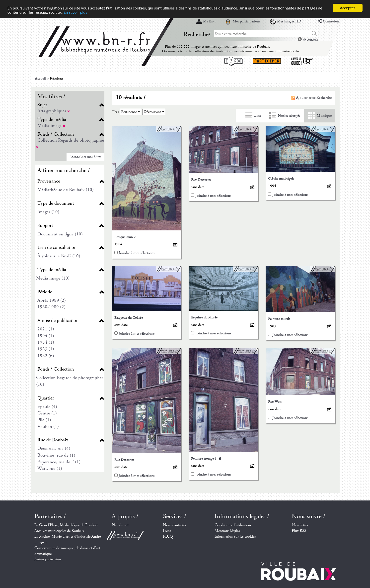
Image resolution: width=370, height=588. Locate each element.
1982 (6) (46, 356)
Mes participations (246, 21)
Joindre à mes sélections (137, 253)
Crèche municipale (281, 179)
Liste (258, 116)
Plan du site (120, 525)
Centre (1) (47, 413)
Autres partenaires (48, 559)
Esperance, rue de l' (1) (59, 462)
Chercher (314, 34)
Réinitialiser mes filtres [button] (85, 157)
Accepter (347, 8)
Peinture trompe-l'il (206, 459)
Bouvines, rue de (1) (56, 455)
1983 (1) (46, 349)
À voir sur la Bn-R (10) (59, 256)
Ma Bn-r (209, 21)
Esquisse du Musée (204, 317)
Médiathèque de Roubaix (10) (66, 190)
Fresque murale (125, 237)
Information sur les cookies (235, 537)
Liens (167, 531)
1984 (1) (46, 342)
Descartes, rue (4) (54, 448)
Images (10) (48, 212)
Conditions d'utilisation (233, 525)
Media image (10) (53, 278)
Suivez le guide (302, 61)
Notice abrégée (289, 116)
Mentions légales (227, 531)
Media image (51, 126)
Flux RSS (299, 531)
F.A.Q (168, 537)
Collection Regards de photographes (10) (70, 381)
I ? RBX (233, 61)
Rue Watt (275, 402)
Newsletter (300, 525)
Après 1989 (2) (52, 300)
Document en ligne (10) (60, 234)
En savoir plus (75, 12)
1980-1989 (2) (51, 307)
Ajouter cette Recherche (311, 98)
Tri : (115, 112)
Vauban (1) (48, 427)
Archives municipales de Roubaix (59, 531)
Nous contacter (175, 525)
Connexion (329, 21)
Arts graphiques (54, 111)
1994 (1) (46, 336)
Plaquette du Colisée (129, 318)
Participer (267, 61)
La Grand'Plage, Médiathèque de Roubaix (66, 525)
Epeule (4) (47, 407)
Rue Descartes (201, 180)
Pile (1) (44, 420)
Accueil (40, 78)
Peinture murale (279, 319)
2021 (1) (46, 329)
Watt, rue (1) (50, 468)
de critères (308, 40)
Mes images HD (289, 21)
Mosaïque (324, 116)
